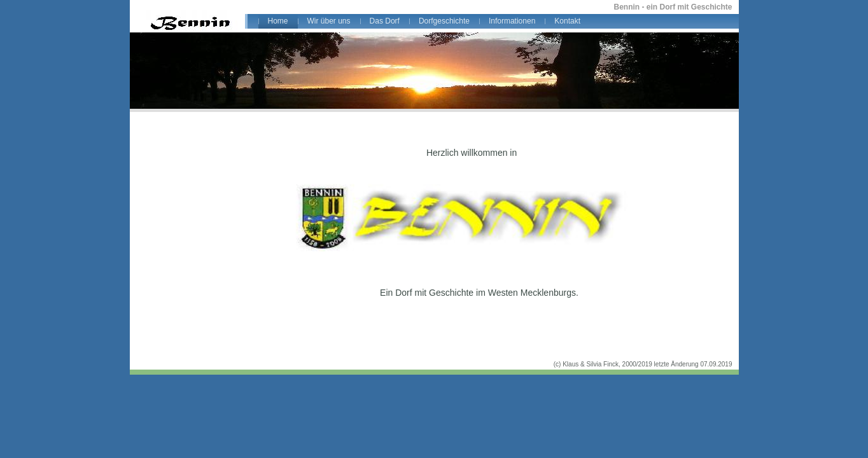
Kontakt (567, 21)
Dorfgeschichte (444, 21)
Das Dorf (385, 21)
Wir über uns (329, 21)
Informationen (512, 21)
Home (278, 21)
